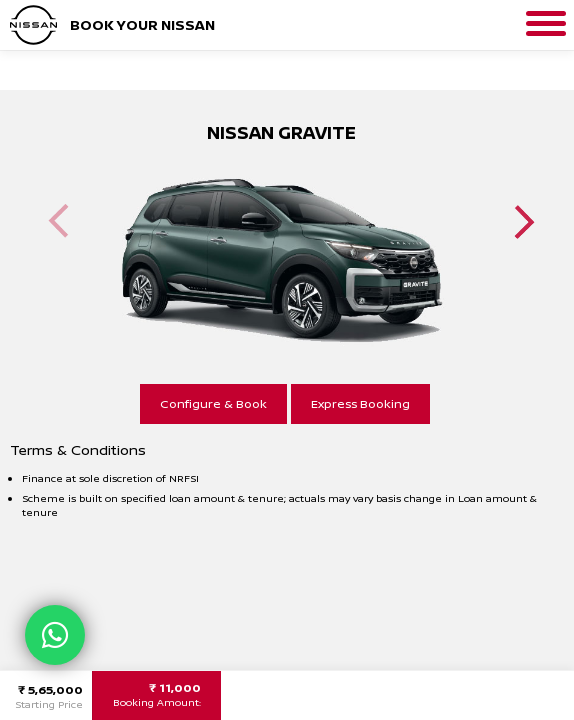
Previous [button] (58, 221)
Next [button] (524, 221)
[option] (281, 244)
